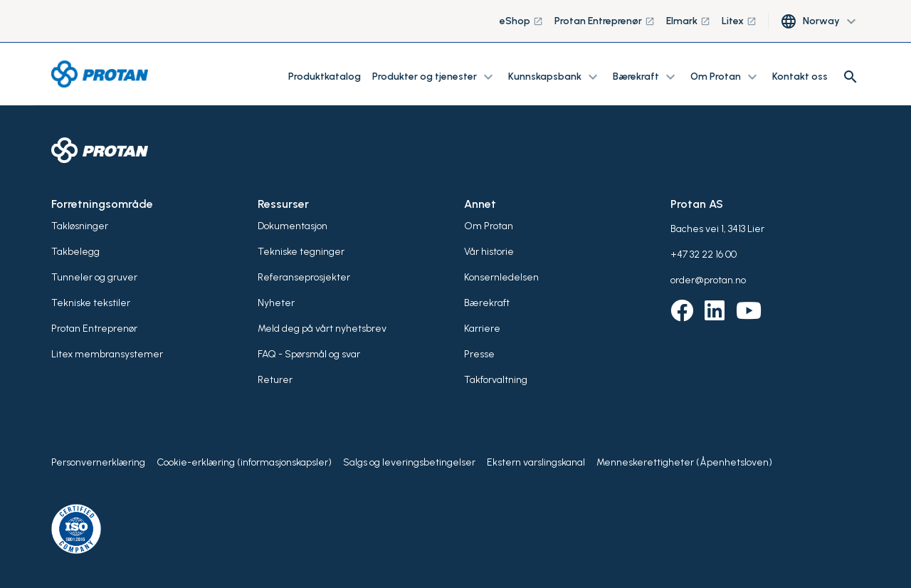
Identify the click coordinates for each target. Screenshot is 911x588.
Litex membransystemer (107, 354)
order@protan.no (708, 280)
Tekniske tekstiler (91, 303)
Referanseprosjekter (304, 277)
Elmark (688, 21)
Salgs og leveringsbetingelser (409, 462)
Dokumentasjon (293, 226)
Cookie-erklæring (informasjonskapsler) (244, 462)
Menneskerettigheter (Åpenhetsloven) (684, 462)
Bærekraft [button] (646, 77)
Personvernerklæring (98, 462)
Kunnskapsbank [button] (555, 77)
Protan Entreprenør (605, 21)
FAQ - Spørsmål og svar (309, 354)
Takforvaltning (496, 380)
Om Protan (489, 226)
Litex (739, 21)
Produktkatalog (325, 77)
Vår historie (489, 252)
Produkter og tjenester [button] (435, 77)
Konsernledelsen (501, 277)
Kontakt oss (800, 77)
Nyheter (276, 303)
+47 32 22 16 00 (704, 254)
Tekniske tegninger (301, 252)
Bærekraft (487, 303)
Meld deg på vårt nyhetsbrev (322, 329)
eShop (521, 21)
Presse (479, 354)
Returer (275, 380)
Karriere (482, 329)
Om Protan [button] (726, 77)
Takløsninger (80, 226)
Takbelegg (75, 252)
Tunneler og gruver (94, 277)
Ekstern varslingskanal (536, 462)
